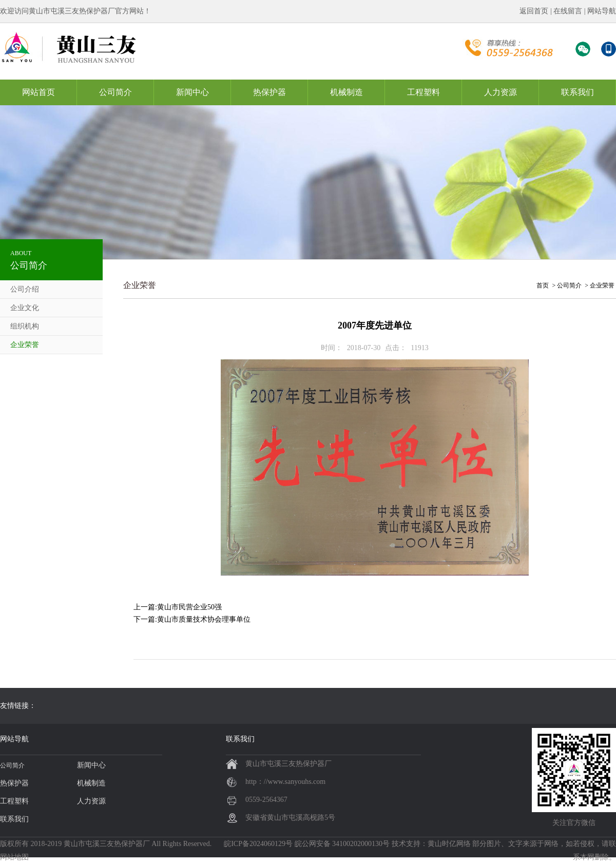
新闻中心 (192, 92)
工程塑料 (423, 92)
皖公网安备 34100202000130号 (342, 844)
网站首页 (38, 92)
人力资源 (500, 92)
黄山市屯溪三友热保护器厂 (107, 844)
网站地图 (14, 857)
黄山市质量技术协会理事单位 (204, 619)
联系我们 (577, 92)
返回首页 (534, 11)
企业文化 (25, 308)
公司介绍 (25, 289)
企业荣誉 (25, 345)
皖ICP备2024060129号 (258, 844)
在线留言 (568, 11)
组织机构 (25, 326)
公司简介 (115, 92)
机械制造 (346, 92)
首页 (543, 285)
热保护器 (269, 92)
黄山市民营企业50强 (189, 607)
